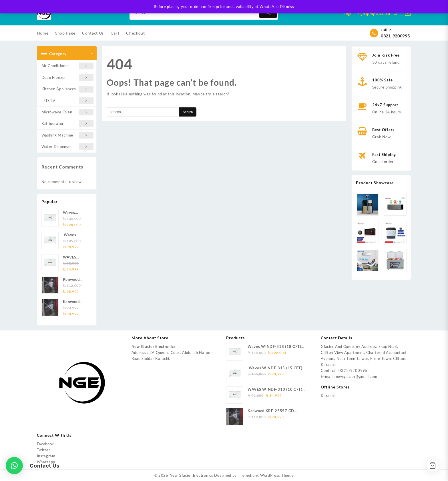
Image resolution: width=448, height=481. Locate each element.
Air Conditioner (68, 66)
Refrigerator (68, 124)
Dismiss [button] (287, 7)
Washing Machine (68, 135)
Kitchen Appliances (68, 89)
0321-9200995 (395, 36)
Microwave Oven (68, 112)
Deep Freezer (68, 78)
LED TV (68, 101)
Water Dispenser (68, 147)
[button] (14, 466)
